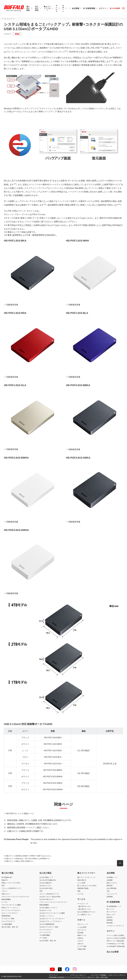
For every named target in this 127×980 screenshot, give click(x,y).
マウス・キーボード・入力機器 (11, 906)
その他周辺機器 (7, 925)
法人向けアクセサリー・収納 (49, 928)
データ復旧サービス (84, 915)
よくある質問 (82, 928)
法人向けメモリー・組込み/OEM (50, 897)
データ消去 (43, 939)
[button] (120, 864)
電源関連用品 (6, 917)
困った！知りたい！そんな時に (87, 886)
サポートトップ (83, 925)
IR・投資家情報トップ (114, 907)
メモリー (4, 892)
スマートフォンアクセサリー (11, 911)
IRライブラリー (112, 913)
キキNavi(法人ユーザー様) (115, 944)
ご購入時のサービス (84, 907)
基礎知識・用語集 (83, 889)
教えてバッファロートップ (86, 878)
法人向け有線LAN (45, 884)
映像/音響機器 (6, 900)
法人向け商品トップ (46, 878)
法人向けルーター (45, 886)
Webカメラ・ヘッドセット (10, 908)
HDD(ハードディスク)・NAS (11, 884)
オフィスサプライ (45, 933)
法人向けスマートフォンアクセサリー (52, 919)
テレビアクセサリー (8, 922)
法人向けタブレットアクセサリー (51, 922)
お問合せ (80, 939)
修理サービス (82, 936)
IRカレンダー (111, 915)
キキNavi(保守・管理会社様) (116, 947)
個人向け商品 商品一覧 (10, 928)
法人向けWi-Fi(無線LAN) (48, 881)
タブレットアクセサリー (10, 914)
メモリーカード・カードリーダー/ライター (15, 897)
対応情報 (80, 933)
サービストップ (83, 904)
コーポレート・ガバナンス (115, 926)
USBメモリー (6, 895)
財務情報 (110, 921)
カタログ (80, 942)
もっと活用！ (81, 884)
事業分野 (110, 886)
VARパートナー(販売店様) (115, 942)
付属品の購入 (82, 950)
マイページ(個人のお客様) (115, 936)
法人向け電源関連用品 (47, 925)
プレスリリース (112, 895)
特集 (79, 892)
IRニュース (110, 910)
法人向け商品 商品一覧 (48, 941)
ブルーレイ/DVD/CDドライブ (11, 889)
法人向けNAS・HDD (46, 889)
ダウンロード (82, 931)
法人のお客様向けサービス (86, 913)
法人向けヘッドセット (47, 917)
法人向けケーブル (45, 911)
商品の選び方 (82, 881)
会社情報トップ (112, 878)
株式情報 (110, 924)
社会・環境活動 (111, 889)
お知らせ (80, 944)
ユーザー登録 (82, 947)
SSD (3, 886)
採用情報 (110, 897)
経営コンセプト (112, 884)
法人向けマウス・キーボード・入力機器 (52, 914)
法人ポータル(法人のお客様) (116, 939)
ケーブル (4, 903)
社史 (108, 892)
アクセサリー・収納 (8, 919)
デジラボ (80, 895)
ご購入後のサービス (84, 910)
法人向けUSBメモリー (47, 900)
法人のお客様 (113, 952)
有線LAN (4, 881)
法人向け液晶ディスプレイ (48, 908)
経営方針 (110, 918)
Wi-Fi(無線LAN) (7, 878)
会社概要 (110, 881)
